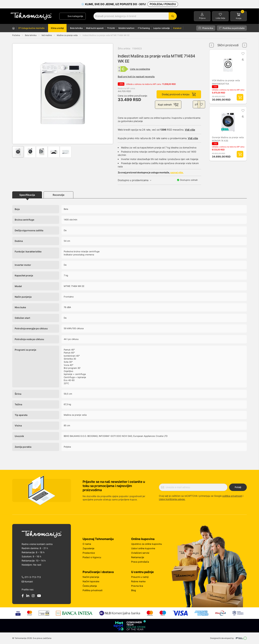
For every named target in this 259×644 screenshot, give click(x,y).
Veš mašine (47, 35)
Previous (212, 44)
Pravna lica (206, 28)
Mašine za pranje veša (67, 35)
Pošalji (238, 487)
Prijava (202, 18)
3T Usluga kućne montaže (31, 28)
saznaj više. (177, 173)
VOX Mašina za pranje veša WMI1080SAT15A (226, 82)
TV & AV (111, 28)
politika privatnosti (232, 496)
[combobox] (135, 16)
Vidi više (190, 130)
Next (245, 44)
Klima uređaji (57, 28)
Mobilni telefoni (126, 28)
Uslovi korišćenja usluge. (172, 499)
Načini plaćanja (91, 577)
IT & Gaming (144, 28)
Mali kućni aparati (95, 28)
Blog (134, 590)
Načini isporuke (91, 581)
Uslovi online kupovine (143, 548)
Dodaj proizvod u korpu (179, 95)
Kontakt (27, 582)
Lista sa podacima (140, 69)
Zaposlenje (88, 548)
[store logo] (31, 16)
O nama (87, 544)
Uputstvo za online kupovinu (147, 544)
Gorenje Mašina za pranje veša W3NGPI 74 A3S (228, 139)
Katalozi (177, 28)
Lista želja (220, 18)
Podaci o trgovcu (92, 557)
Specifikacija (27, 195)
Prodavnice (89, 553)
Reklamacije (138, 557)
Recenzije (59, 195)
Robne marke (138, 581)
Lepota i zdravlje (162, 28)
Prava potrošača (140, 562)
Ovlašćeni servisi (140, 553)
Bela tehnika (76, 28)
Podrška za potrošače (232, 28)
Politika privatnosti (92, 590)
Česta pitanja (90, 586)
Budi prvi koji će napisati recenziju (136, 77)
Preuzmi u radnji (140, 577)
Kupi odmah (169, 105)
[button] (19, 94)
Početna (16, 35)
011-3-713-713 (31, 577)
